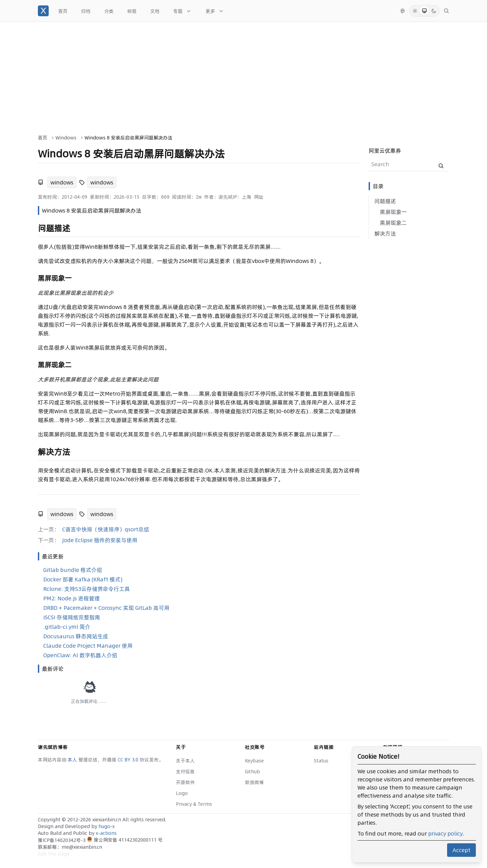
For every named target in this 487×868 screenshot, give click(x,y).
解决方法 (385, 233)
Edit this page (54, 854)
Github (252, 772)
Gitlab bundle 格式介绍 (73, 570)
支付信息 (185, 772)
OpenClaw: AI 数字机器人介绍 (80, 655)
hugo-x (107, 826)
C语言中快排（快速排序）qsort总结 (106, 529)
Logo (182, 793)
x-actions (106, 833)
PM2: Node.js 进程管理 (72, 598)
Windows (66, 138)
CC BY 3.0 (129, 760)
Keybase (254, 761)
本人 (73, 760)
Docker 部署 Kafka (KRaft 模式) (83, 579)
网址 (259, 197)
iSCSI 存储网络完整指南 (72, 617)
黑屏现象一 (393, 212)
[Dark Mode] (434, 11)
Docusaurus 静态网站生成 (76, 636)
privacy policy (445, 833)
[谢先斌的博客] (43, 11)
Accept (461, 850)
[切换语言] (402, 11)
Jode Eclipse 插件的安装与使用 (100, 540)
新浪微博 (254, 782)
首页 (43, 138)
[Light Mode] (415, 11)
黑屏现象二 (393, 223)
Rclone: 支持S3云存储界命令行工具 (87, 589)
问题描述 (385, 201)
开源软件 (185, 782)
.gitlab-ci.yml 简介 (67, 627)
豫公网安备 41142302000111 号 (125, 840)
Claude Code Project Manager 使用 (88, 646)
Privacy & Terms (194, 804)
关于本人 (185, 761)
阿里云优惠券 (385, 151)
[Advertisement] (243, 73)
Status (321, 761)
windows (62, 182)
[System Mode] (424, 11)
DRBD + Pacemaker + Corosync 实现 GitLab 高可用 (106, 608)
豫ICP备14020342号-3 (62, 840)
